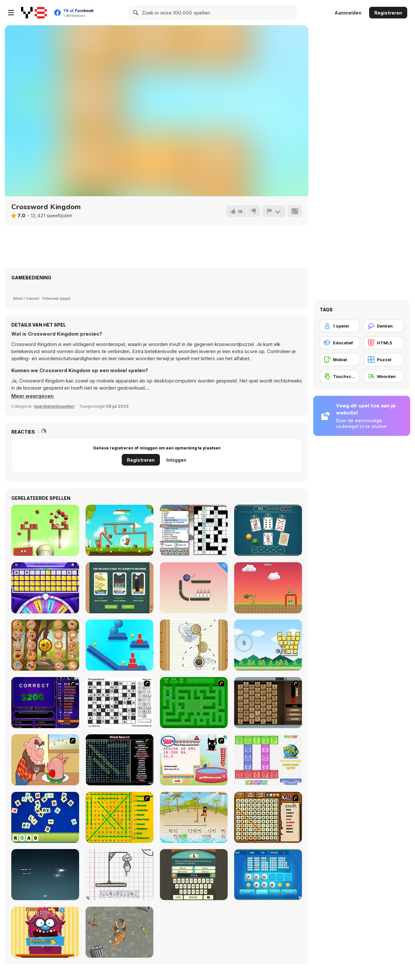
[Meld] (274, 211)
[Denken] (384, 326)
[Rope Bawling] (194, 588)
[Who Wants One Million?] (45, 703)
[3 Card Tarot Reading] (119, 588)
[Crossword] (119, 703)
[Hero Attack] (268, 588)
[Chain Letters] (268, 703)
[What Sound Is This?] (45, 645)
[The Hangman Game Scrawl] (119, 875)
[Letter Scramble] (45, 817)
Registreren (388, 13)
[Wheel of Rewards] (45, 588)
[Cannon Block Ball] (268, 645)
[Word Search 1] (119, 760)
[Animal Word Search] (268, 817)
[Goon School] (119, 932)
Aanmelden (348, 13)
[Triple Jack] (268, 530)
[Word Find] (119, 817)
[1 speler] (340, 326)
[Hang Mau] (194, 760)
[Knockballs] (45, 530)
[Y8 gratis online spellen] (34, 13)
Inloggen (176, 460)
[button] (32, 396)
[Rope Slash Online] (119, 645)
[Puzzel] (384, 360)
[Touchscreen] (340, 376)
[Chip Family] (119, 530)
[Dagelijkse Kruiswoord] (194, 530)
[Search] (136, 13)
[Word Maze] (194, 703)
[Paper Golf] (194, 645)
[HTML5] (384, 343)
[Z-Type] (45, 875)
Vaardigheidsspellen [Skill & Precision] (54, 406)
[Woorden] (384, 376)
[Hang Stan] (45, 760)
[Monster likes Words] (45, 932)
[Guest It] (194, 875)
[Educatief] (340, 343)
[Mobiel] (340, 360)
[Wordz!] (268, 760)
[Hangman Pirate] (194, 817)
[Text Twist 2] (268, 875)
